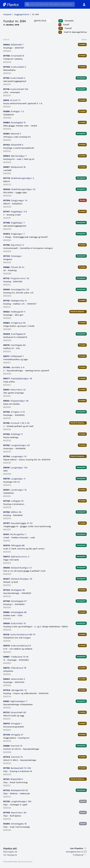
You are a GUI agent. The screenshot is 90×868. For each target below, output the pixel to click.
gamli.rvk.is (42, 20)
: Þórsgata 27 (13, 735)
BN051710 (7, 307)
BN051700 (7, 73)
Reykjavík (7, 14)
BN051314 (7, 641)
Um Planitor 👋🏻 (78, 848)
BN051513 (7, 106)
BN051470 (7, 552)
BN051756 (7, 251)
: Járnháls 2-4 (14, 367)
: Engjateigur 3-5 (15, 212)
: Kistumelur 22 (14, 390)
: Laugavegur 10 (15, 456)
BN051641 (7, 396)
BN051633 (7, 318)
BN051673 (7, 563)
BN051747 (7, 218)
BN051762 (7, 440)
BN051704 (7, 696)
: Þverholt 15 (13, 746)
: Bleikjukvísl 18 (14, 167)
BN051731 (7, 719)
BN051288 (7, 118)
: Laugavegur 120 (15, 468)
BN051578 (7, 485)
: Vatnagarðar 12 (15, 690)
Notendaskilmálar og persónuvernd (18, 862)
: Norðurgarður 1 (15, 534)
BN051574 (7, 674)
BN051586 (7, 273)
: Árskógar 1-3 (14, 111)
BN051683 (7, 329)
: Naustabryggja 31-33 (18, 523)
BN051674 (7, 730)
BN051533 (7, 407)
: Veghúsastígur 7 (15, 701)
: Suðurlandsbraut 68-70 (19, 634)
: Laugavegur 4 (14, 479)
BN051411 (7, 540)
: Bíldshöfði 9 (13, 779)
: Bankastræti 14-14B (17, 768)
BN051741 (7, 785)
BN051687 (7, 663)
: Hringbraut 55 (14, 323)
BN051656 (7, 752)
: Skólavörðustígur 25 (18, 579)
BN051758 (7, 62)
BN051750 (7, 518)
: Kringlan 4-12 (14, 412)
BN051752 (7, 451)
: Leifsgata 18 (13, 501)
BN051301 (7, 496)
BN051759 (7, 774)
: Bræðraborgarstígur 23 (19, 189)
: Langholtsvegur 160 (17, 801)
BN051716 (7, 95)
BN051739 (7, 741)
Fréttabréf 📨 (80, 855)
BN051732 (7, 796)
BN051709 (7, 207)
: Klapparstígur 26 (16, 401)
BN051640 (7, 296)
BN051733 (7, 262)
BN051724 (7, 596)
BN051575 (7, 351)
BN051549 (7, 574)
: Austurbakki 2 (15, 67)
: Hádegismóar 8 (15, 301)
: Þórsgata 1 (12, 724)
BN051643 (7, 685)
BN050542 (7, 195)
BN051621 (7, 707)
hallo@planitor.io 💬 (76, 852)
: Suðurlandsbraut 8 (17, 646)
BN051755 (7, 429)
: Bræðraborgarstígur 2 (19, 178)
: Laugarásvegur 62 (16, 445)
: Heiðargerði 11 (14, 312)
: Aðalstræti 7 (13, 45)
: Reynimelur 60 (15, 813)
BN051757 (7, 529)
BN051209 (7, 340)
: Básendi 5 (12, 134)
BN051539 (7, 474)
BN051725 (7, 808)
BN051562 (7, 618)
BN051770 (7, 184)
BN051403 (7, 240)
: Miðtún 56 (12, 512)
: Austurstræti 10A (16, 89)
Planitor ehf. (10, 848)
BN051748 (7, 607)
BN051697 (7, 173)
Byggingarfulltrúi (22, 14)
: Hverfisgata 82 (14, 345)
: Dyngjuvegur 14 (15, 200)
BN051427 (7, 585)
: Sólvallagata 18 (15, 824)
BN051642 (7, 51)
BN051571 (7, 362)
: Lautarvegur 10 (15, 490)
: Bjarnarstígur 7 (15, 156)
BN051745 (7, 418)
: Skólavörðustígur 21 (17, 568)
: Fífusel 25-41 (14, 267)
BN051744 (7, 763)
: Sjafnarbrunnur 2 (16, 557)
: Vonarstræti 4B (15, 712)
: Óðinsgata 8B (14, 545)
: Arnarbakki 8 (14, 56)
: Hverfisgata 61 (14, 334)
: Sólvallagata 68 (15, 612)
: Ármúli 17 (12, 100)
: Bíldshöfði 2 (13, 145)
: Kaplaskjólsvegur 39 (18, 378)
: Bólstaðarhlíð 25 (16, 790)
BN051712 (7, 284)
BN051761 (7, 84)
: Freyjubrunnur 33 (16, 278)
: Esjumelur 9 (13, 245)
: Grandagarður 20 (16, 289)
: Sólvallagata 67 (15, 601)
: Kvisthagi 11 (13, 434)
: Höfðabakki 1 (13, 356)
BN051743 (7, 151)
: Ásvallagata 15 (14, 122)
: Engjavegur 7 (14, 234)
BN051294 (7, 830)
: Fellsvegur (13, 256)
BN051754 (7, 463)
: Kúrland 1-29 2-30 (16, 423)
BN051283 (7, 140)
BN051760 (7, 374)
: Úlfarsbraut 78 (15, 668)
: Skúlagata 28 (14, 590)
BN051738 (7, 507)
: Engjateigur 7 (14, 223)
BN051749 (7, 819)
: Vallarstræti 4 (14, 679)
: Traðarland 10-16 (16, 657)
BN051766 (7, 229)
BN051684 (7, 129)
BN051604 (7, 162)
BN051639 (7, 630)
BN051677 (7, 385)
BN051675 (7, 652)
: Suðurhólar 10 (15, 623)
